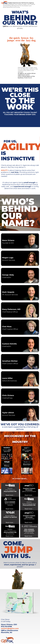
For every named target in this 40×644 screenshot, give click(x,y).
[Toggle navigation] (37, 2)
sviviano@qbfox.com (10, 628)
